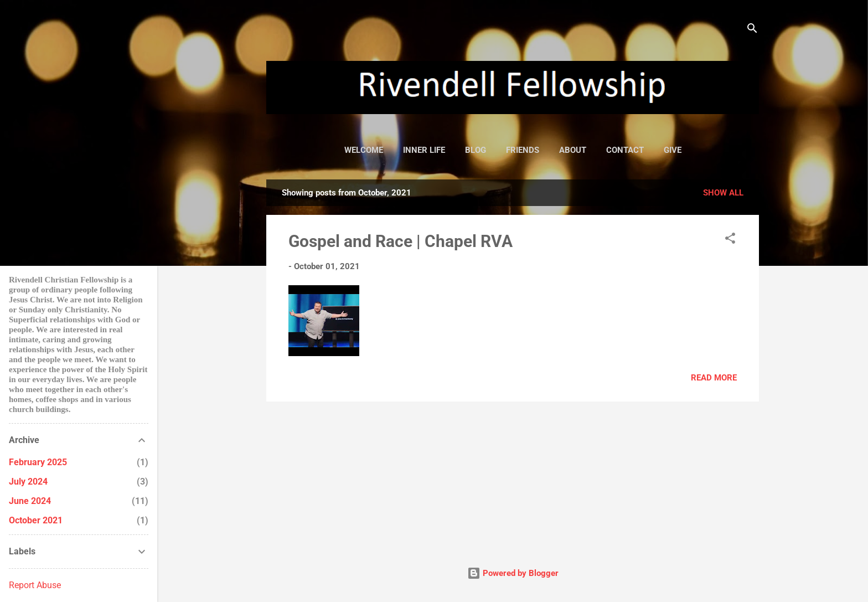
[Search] (752, 30)
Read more (714, 378)
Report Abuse (35, 585)
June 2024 (30, 501)
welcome (364, 150)
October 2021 (36, 520)
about (573, 150)
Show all (723, 193)
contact (625, 150)
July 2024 (28, 482)
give (673, 150)
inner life (424, 150)
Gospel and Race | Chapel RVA (401, 241)
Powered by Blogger (513, 573)
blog (476, 150)
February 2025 (38, 462)
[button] (730, 240)
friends (523, 150)
